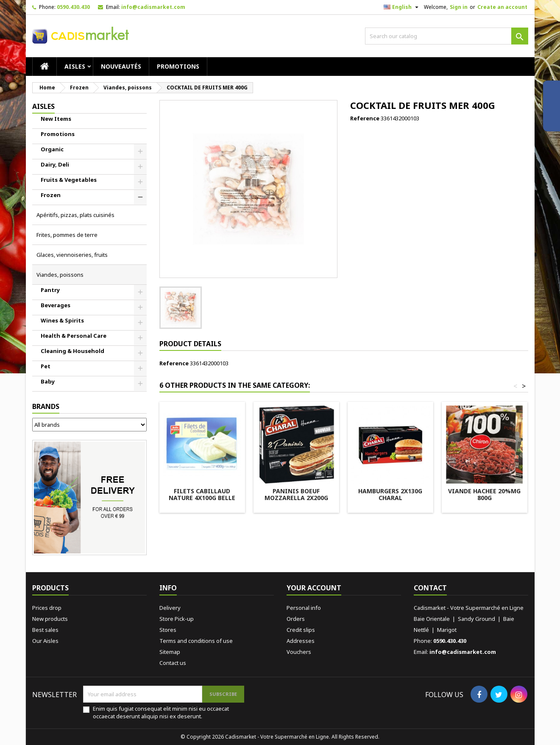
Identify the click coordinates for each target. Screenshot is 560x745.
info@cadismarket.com (153, 7)
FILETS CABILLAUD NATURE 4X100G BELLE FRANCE (202, 498)
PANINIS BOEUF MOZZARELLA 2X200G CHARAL (296, 498)
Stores (168, 630)
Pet (46, 366)
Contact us (173, 663)
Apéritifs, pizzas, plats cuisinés (75, 215)
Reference (365, 118)
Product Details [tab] (190, 344)
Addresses (301, 641)
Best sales (45, 630)
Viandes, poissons (60, 275)
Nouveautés (121, 66)
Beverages (56, 305)
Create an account (502, 7)
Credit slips (301, 630)
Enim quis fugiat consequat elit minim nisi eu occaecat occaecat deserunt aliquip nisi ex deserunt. (161, 712)
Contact (430, 588)
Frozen (51, 195)
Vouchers (299, 652)
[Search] (447, 36)
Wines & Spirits (62, 320)
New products (50, 619)
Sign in (459, 7)
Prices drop (47, 608)
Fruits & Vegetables (69, 180)
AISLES (75, 66)
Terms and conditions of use (196, 641)
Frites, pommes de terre (67, 235)
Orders (296, 619)
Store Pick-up (177, 619)
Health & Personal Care (74, 336)
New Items (56, 119)
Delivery (170, 608)
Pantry (50, 290)
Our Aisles (45, 641)
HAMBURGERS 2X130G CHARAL (390, 494)
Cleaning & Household (72, 351)
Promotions (178, 66)
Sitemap (170, 652)
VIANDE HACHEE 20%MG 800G (484, 494)
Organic (52, 149)
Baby (48, 381)
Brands (46, 406)
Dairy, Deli (55, 164)
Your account (314, 588)
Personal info (304, 608)
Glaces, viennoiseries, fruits (72, 255)
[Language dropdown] (402, 7)
